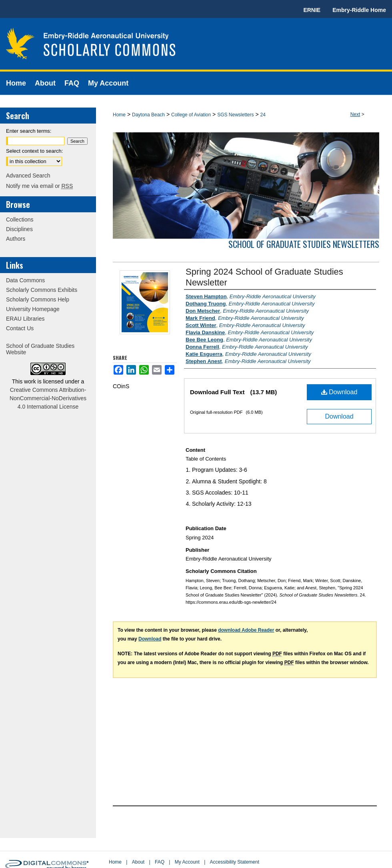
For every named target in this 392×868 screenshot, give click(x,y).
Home (119, 115)
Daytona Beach (148, 115)
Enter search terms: (29, 131)
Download (339, 392)
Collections (20, 219)
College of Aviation (191, 115)
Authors (16, 239)
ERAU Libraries (25, 319)
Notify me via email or (39, 186)
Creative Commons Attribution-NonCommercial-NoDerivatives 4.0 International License (48, 398)
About (138, 862)
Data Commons (25, 280)
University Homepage (33, 309)
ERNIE (312, 10)
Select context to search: (34, 151)
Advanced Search (28, 176)
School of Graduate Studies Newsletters (304, 244)
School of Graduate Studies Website (40, 349)
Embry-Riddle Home (359, 10)
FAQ (160, 862)
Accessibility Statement (235, 862)
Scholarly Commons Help (38, 299)
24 (263, 115)
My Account (187, 862)
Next (355, 114)
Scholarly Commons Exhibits (42, 290)
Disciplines (19, 229)
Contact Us (20, 328)
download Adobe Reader (246, 630)
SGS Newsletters (235, 115)
